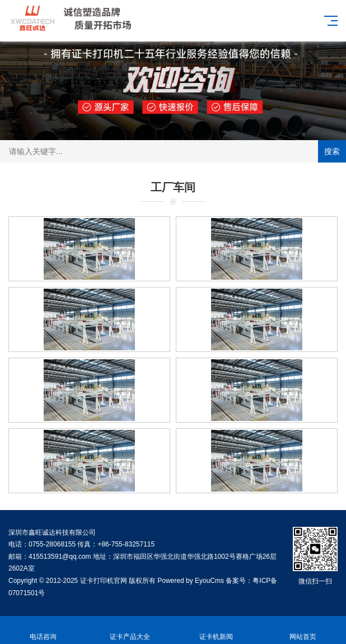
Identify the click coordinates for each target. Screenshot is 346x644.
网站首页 (303, 630)
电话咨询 (43, 630)
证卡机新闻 (216, 630)
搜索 (332, 151)
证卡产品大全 (130, 630)
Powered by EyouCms (190, 581)
